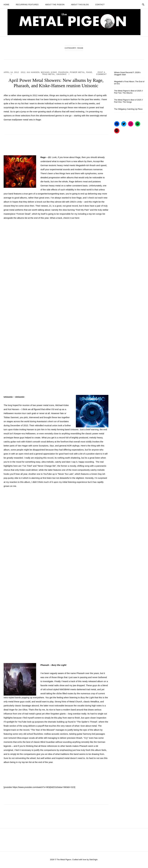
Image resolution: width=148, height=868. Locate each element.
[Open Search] (143, 4)
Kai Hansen (33, 72)
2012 (23, 72)
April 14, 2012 (11, 72)
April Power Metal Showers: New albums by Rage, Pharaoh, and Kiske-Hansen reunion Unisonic (56, 83)
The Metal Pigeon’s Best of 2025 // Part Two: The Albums (129, 92)
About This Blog (80, 5)
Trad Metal (49, 74)
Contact (100, 5)
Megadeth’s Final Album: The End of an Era (129, 83)
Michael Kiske (49, 72)
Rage (89, 72)
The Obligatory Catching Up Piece (128, 109)
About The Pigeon (55, 5)
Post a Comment (102, 73)
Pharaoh (63, 72)
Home (7, 5)
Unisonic (61, 74)
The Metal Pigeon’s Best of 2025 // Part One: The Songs (129, 101)
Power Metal (77, 72)
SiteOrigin (93, 860)
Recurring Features (27, 5)
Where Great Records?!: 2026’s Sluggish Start (127, 73)
